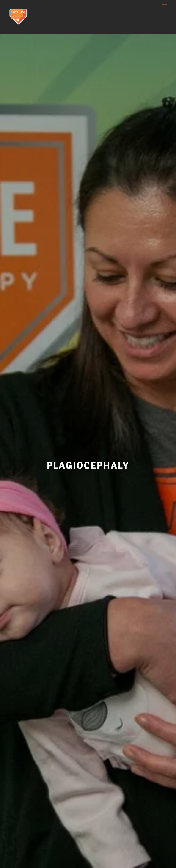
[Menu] (164, 6)
